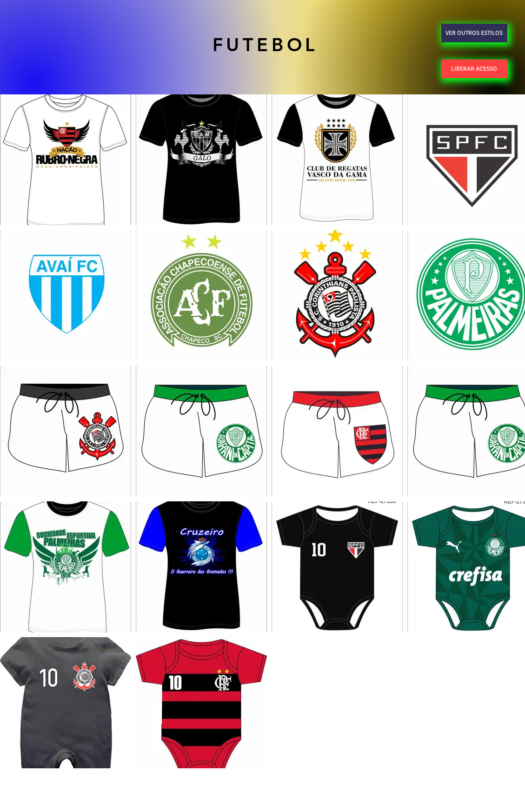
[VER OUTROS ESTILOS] (474, 33)
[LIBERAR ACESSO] (474, 69)
